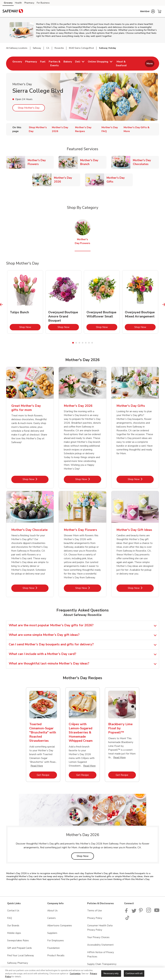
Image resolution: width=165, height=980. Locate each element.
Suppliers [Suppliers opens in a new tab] (52, 933)
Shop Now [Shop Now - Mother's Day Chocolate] (36, 588)
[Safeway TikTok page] (127, 919)
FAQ (10, 918)
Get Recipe (47, 775)
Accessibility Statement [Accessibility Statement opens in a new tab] (100, 945)
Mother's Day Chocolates (146, 162)
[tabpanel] (25, 302)
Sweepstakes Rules (18, 941)
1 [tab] (73, 343)
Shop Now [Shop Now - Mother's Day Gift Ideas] (141, 588)
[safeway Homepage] (13, 11)
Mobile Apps (14, 933)
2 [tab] (76, 343)
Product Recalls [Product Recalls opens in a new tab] (56, 955)
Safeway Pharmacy (18, 963)
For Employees (56, 941)
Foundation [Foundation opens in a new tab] (53, 948)
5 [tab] (86, 343)
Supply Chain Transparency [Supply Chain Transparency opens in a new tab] (102, 964)
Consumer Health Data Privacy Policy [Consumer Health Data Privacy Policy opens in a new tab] (100, 928)
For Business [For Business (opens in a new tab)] (43, 3)
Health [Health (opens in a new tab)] (18, 3)
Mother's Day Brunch (93, 162)
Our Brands (13, 926)
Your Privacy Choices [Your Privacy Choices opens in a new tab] (98, 937)
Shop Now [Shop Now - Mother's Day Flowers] (88, 588)
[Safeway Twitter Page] (134, 912)
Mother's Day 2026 (67, 180)
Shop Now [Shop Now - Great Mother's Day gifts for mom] (36, 479)
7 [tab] (92, 343)
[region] (82, 974)
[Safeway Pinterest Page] (141, 912)
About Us (52, 911)
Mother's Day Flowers (41, 162)
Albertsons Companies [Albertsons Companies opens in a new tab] (60, 926)
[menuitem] (17, 64)
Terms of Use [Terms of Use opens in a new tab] (95, 911)
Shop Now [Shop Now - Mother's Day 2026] (88, 479)
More (150, 64)
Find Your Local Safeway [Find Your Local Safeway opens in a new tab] (21, 955)
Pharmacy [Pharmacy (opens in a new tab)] (29, 3)
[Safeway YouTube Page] (157, 912)
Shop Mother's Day (29, 108)
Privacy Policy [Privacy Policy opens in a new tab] (95, 918)
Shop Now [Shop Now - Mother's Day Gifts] (141, 479)
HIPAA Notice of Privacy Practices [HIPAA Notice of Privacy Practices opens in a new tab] (101, 954)
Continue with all (134, 973)
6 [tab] (89, 343)
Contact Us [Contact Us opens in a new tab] (13, 911)
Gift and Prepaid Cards (19, 948)
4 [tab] (83, 343)
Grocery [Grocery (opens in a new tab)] (8, 3)
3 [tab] (79, 343)
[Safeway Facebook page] (127, 912)
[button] (147, 11)
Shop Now (30, 327)
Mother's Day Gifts (120, 180)
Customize (75, 974)
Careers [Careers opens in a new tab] (51, 918)
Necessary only (111, 973)
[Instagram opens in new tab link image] (149, 912)
